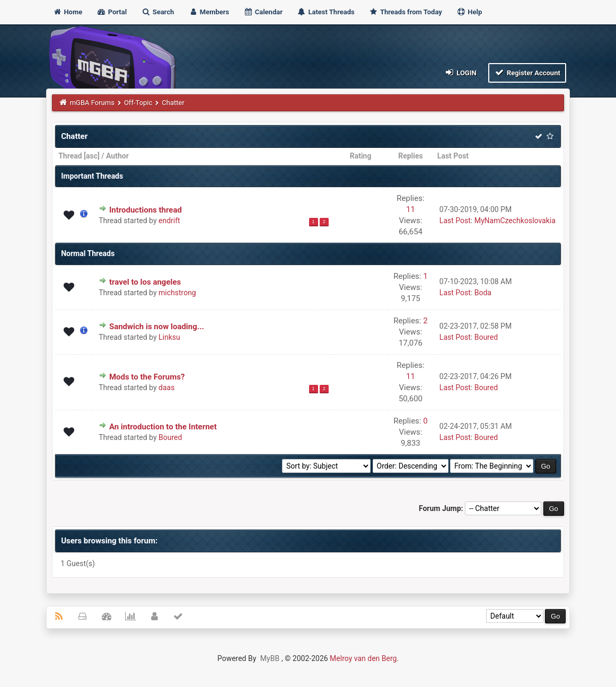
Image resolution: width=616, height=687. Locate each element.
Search (157, 12)
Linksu (169, 337)
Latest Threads (326, 12)
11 (411, 209)
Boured (486, 337)
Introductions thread (146, 210)
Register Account (527, 72)
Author (117, 156)
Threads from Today (406, 12)
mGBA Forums (92, 103)
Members (209, 12)
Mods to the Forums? (147, 377)
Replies (411, 156)
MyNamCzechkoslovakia (515, 221)
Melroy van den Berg (363, 658)
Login (460, 72)
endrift (169, 221)
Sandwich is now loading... (157, 327)
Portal (112, 12)
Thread (70, 156)
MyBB (270, 658)
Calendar (263, 12)
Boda (483, 293)
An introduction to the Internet (163, 427)
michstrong (177, 293)
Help (469, 12)
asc (92, 156)
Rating (361, 156)
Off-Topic (138, 103)
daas (166, 387)
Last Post (453, 156)
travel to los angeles (145, 282)
